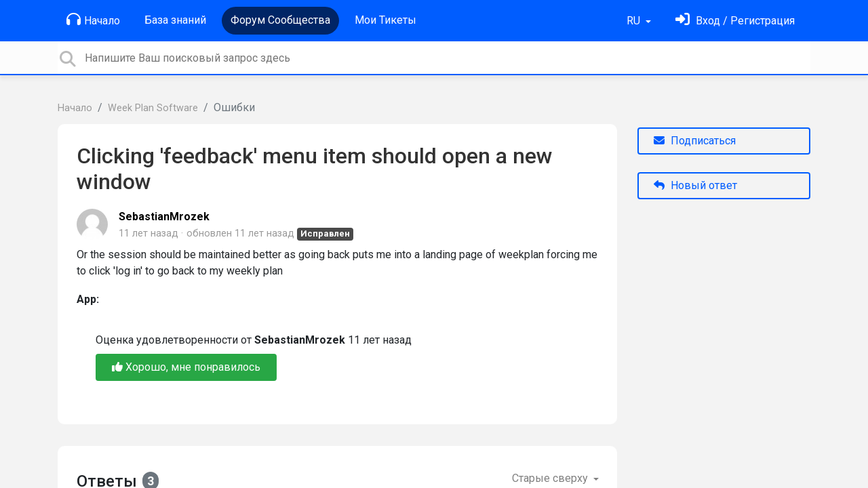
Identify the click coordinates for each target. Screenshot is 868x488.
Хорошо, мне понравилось (186, 367)
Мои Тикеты (386, 20)
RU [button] (635, 21)
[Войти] (735, 21)
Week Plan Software (153, 108)
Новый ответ (695, 185)
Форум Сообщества (280, 20)
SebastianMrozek (164, 217)
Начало (93, 20)
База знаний (175, 20)
